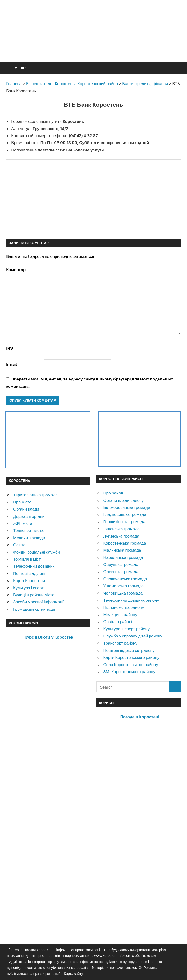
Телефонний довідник (34, 566)
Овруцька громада (121, 564)
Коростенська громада (125, 543)
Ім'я (10, 348)
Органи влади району (123, 500)
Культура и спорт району (126, 629)
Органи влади (26, 509)
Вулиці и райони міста (34, 595)
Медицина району (120, 614)
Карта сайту (74, 974)
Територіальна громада (35, 495)
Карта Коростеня (29, 580)
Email (12, 364)
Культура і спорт (28, 588)
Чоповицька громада (123, 593)
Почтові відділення (31, 573)
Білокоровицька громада (127, 507)
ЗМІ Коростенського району (129, 672)
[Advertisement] (95, 43)
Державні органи (29, 516)
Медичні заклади (29, 538)
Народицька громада (123, 557)
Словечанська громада (125, 579)
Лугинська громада (121, 536)
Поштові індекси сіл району (129, 650)
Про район (113, 493)
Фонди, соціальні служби (37, 552)
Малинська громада (122, 550)
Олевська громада (121, 571)
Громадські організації (34, 609)
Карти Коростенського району (131, 657)
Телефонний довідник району (131, 600)
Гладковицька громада (125, 514)
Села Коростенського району (131, 665)
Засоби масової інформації (39, 602)
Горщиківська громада (124, 522)
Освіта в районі (118, 622)
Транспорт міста (28, 530)
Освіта (19, 545)
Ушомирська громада (123, 586)
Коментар (16, 269)
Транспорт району (120, 643)
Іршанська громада (121, 529)
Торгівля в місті (27, 559)
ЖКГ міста (23, 523)
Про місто (22, 502)
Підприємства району (124, 607)
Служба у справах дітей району (133, 636)
